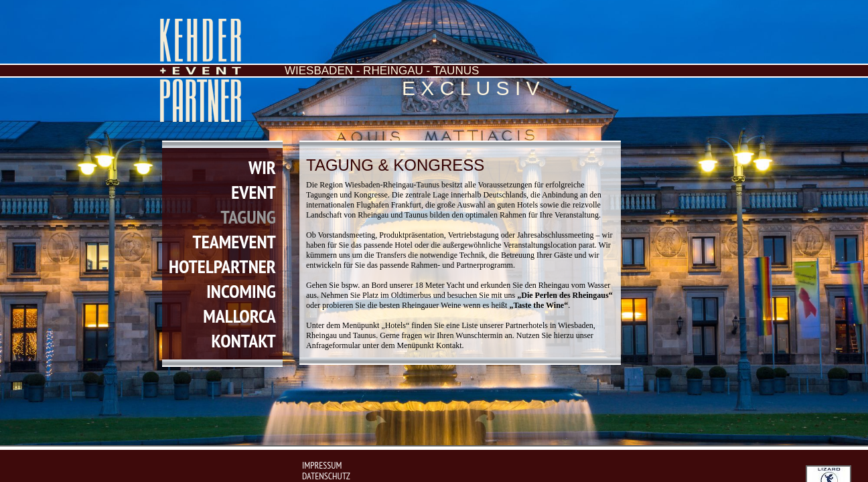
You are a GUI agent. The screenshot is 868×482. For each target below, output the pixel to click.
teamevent (234, 241)
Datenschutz (326, 476)
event (254, 192)
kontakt (243, 340)
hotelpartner (222, 266)
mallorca (239, 316)
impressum (322, 465)
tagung (248, 217)
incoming (241, 291)
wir (262, 167)
